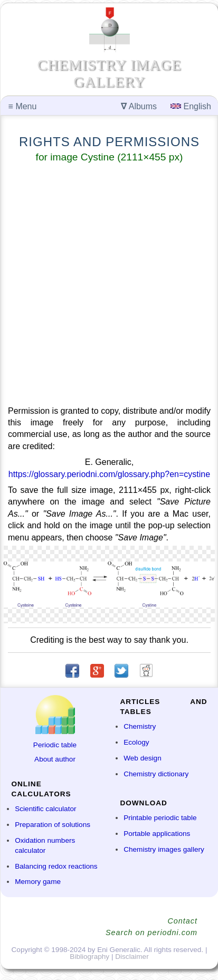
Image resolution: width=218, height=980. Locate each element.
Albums (139, 106)
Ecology (136, 742)
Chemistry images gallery (164, 849)
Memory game (38, 882)
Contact (182, 921)
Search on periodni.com (151, 933)
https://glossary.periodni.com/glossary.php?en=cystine (109, 474)
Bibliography (89, 957)
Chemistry (140, 726)
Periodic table (55, 745)
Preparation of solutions (53, 825)
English (191, 106)
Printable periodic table (160, 818)
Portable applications (157, 834)
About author (55, 759)
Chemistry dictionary (156, 774)
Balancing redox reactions (56, 866)
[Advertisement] (109, 286)
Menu (23, 106)
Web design (143, 758)
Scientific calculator (45, 809)
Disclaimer (132, 957)
